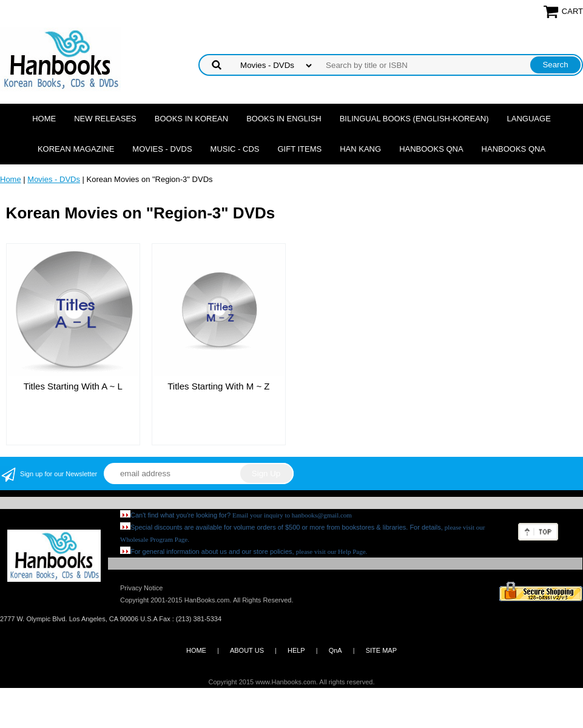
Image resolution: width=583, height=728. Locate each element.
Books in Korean (191, 119)
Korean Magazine (76, 149)
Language (529, 119)
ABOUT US (247, 650)
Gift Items (300, 149)
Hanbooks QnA (431, 149)
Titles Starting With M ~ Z (218, 386)
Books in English (284, 119)
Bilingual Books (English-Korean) (414, 119)
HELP (296, 650)
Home (44, 119)
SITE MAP (381, 650)
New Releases (105, 119)
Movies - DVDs (162, 149)
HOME (196, 650)
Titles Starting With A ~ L (73, 386)
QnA (335, 650)
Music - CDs (235, 149)
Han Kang (360, 149)
